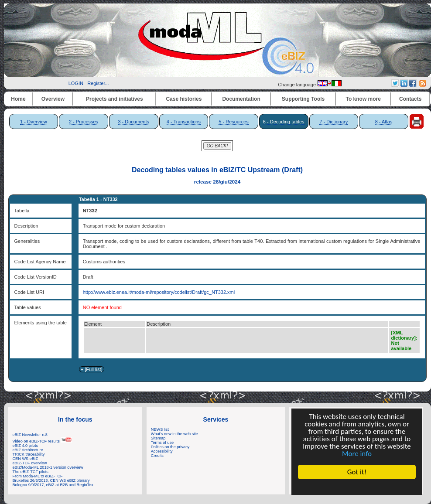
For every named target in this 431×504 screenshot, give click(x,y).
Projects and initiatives (115, 99)
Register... (98, 83)
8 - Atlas (384, 122)
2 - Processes (84, 122)
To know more (363, 99)
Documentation (241, 99)
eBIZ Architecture (28, 450)
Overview (53, 99)
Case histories (184, 99)
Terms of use (162, 443)
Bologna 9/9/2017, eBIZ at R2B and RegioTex (53, 485)
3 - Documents (133, 122)
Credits (157, 456)
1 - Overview (34, 122)
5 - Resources (233, 122)
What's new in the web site (174, 434)
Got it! (357, 472)
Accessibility (162, 451)
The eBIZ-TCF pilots (31, 472)
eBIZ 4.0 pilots (26, 446)
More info (357, 454)
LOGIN (76, 83)
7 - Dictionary (334, 122)
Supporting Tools (303, 99)
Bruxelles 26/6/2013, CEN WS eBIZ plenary (51, 480)
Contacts (410, 99)
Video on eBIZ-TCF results (43, 441)
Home (18, 99)
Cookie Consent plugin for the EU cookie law (357, 487)
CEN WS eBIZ (26, 459)
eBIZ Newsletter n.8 (30, 435)
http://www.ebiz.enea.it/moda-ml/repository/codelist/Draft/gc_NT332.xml (159, 292)
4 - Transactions (184, 122)
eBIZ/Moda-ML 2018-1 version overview (48, 467)
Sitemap (158, 438)
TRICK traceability (29, 454)
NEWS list (160, 429)
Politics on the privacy (170, 447)
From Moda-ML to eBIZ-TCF (38, 476)
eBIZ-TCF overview (30, 463)
